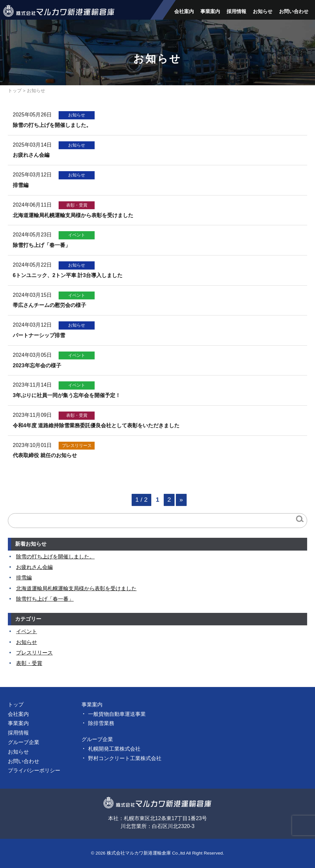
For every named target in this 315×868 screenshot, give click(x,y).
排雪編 (24, 578)
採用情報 (236, 11)
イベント (27, 631)
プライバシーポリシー (34, 770)
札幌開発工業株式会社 (114, 749)
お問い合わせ (294, 11)
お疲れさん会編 (34, 567)
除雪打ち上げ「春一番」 (45, 599)
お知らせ (263, 11)
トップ (15, 91)
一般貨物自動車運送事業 (117, 714)
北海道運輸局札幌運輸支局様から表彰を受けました (76, 588)
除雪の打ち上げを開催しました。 (55, 557)
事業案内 (210, 11)
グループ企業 (24, 742)
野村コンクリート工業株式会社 (125, 758)
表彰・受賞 (29, 663)
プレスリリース (34, 653)
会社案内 (184, 11)
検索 (300, 519)
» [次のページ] (181, 500)
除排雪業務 (101, 723)
